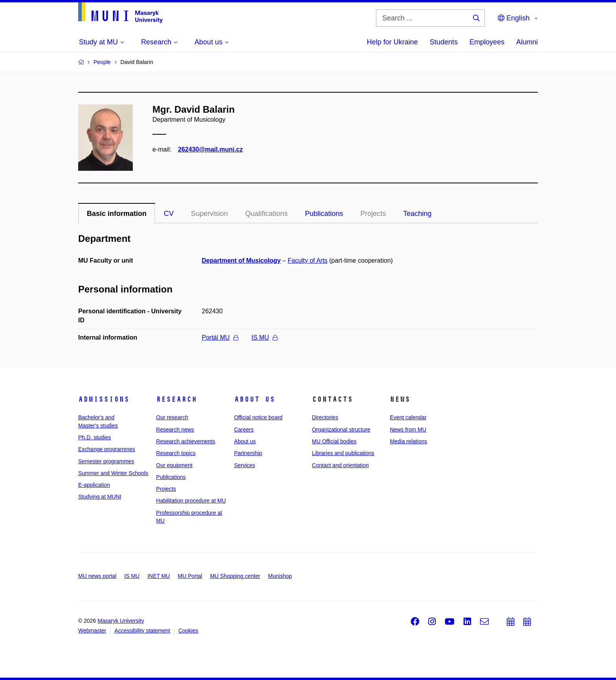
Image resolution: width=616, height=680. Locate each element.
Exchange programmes (107, 449)
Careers (244, 430)
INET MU (159, 576)
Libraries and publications (343, 453)
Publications (324, 214)
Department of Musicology (241, 260)
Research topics (176, 453)
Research (176, 399)
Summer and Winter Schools (113, 473)
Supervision (209, 214)
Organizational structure (341, 430)
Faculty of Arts (307, 260)
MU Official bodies (334, 441)
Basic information (117, 214)
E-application (94, 485)
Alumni (527, 42)
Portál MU (220, 337)
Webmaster (92, 631)
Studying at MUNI (100, 497)
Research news (175, 430)
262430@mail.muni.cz (210, 149)
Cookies (188, 631)
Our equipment (174, 465)
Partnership (248, 453)
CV (169, 214)
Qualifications (266, 214)
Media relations (408, 441)
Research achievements (185, 441)
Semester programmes (106, 461)
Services (245, 465)
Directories (325, 417)
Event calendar (408, 417)
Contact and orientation (340, 465)
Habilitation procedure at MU (191, 501)
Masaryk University (121, 621)
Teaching (417, 214)
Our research (172, 417)
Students (444, 42)
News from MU (408, 430)
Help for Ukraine (392, 42)
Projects (373, 214)
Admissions (104, 399)
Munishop (280, 576)
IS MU (264, 337)
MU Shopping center (235, 576)
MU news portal (97, 576)
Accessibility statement (142, 631)
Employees (487, 42)
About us (255, 399)
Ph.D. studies (94, 437)
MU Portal (190, 576)
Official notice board (258, 417)
